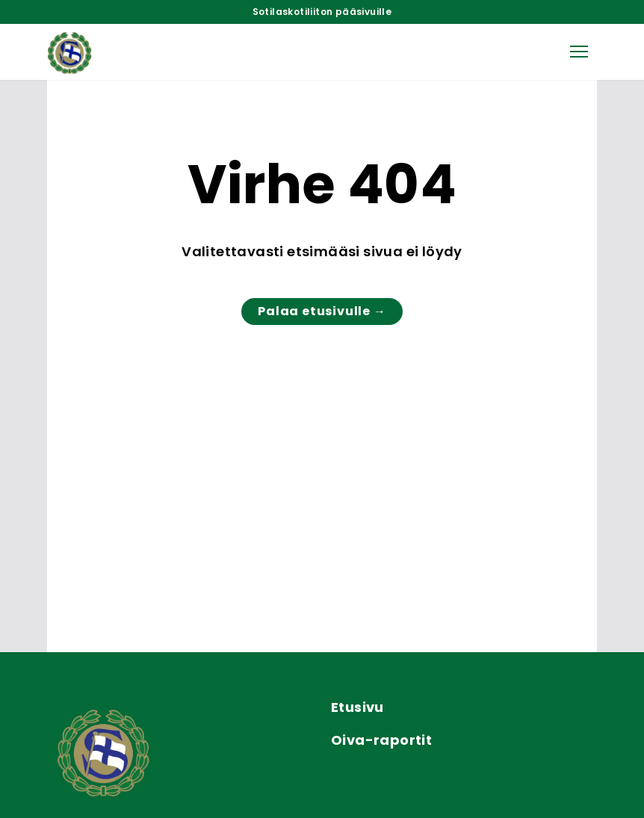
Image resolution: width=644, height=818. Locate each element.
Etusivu (357, 707)
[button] (579, 52)
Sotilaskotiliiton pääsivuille (322, 12)
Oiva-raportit (381, 740)
